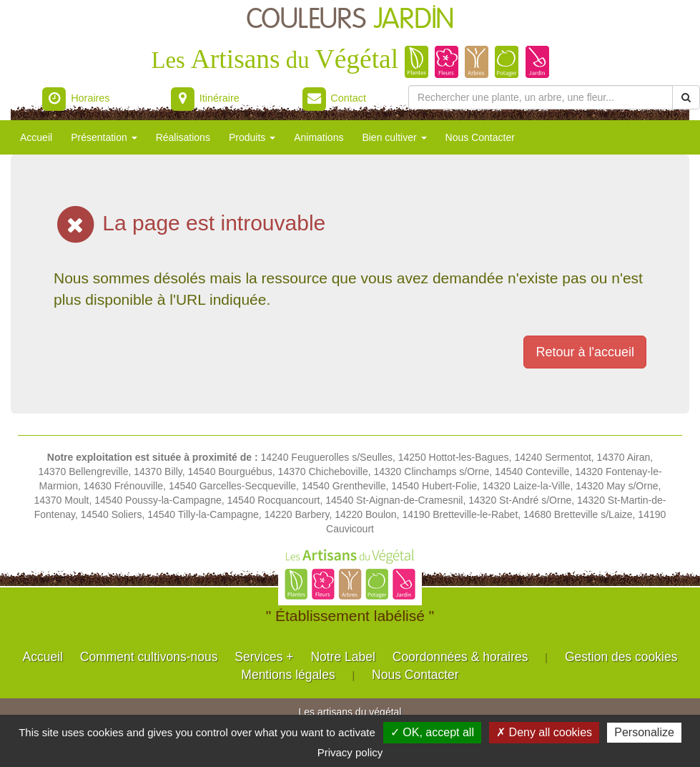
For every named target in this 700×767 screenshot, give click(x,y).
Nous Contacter (480, 137)
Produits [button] (252, 137)
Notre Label (342, 657)
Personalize (644, 732)
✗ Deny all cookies (544, 732)
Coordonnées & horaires (460, 657)
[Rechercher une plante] (541, 97)
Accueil (36, 137)
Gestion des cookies (621, 657)
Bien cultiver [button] (394, 137)
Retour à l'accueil (585, 352)
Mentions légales (288, 675)
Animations (319, 137)
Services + (264, 657)
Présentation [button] (104, 137)
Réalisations (183, 137)
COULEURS (350, 20)
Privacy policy (350, 752)
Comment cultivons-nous (149, 657)
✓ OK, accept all (432, 732)
